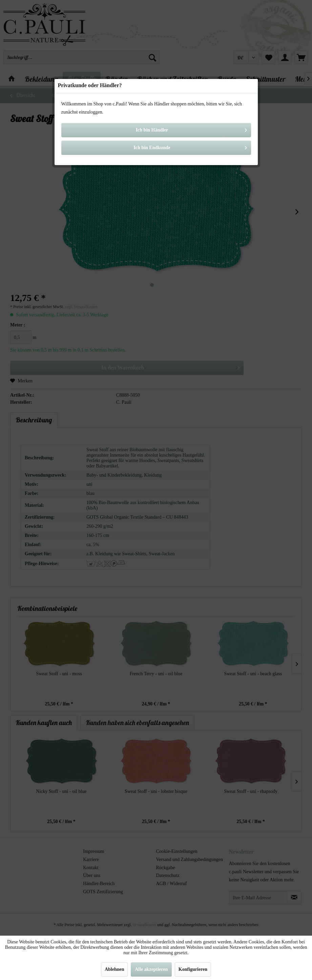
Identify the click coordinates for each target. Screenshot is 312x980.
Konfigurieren (193, 969)
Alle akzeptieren (151, 969)
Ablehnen (115, 969)
